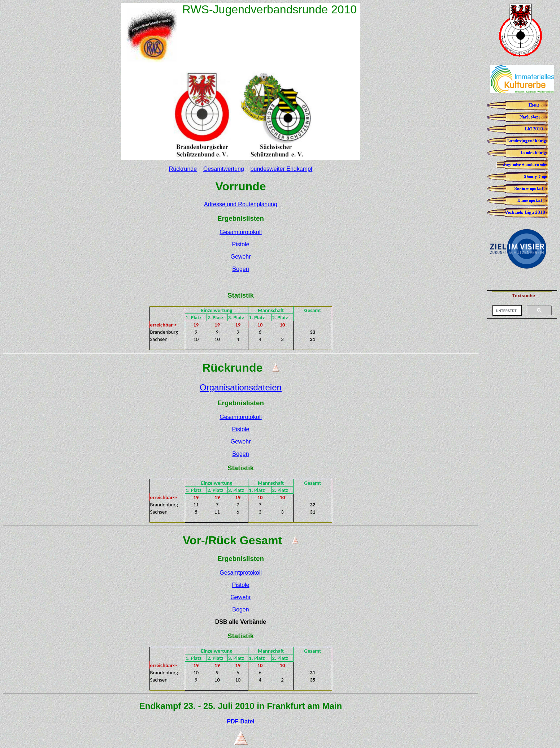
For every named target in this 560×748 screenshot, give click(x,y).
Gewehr (240, 257)
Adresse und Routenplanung (241, 204)
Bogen (240, 269)
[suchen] (506, 311)
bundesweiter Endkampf (282, 169)
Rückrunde (183, 169)
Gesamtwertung (224, 169)
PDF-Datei (240, 721)
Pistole (240, 244)
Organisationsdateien (241, 387)
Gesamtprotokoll (241, 232)
